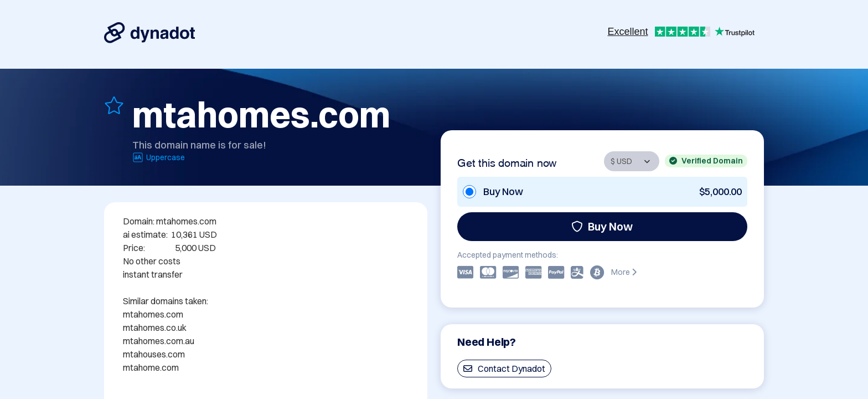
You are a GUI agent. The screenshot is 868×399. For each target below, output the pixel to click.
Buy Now (602, 226)
